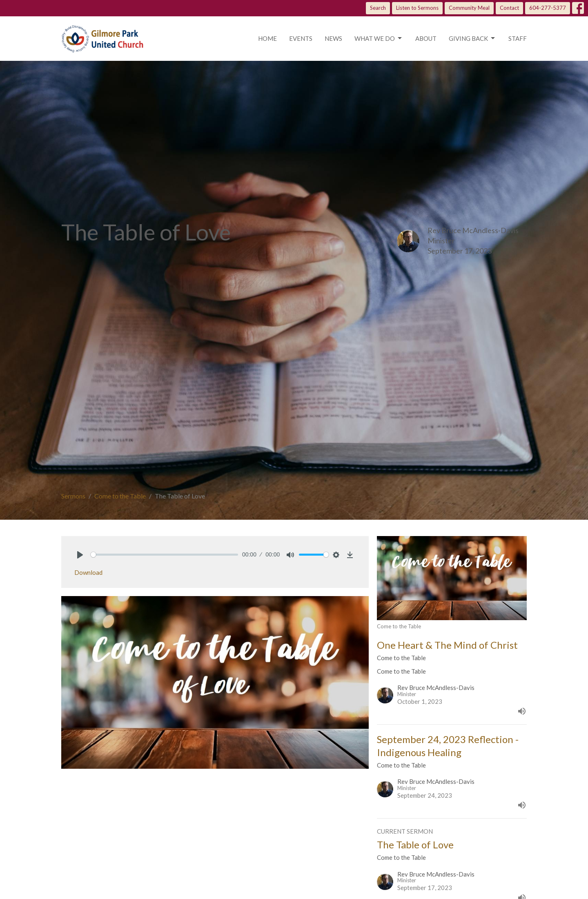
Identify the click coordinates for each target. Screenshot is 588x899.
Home (267, 38)
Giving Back (472, 38)
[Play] (80, 555)
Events (301, 38)
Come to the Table (120, 496)
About (426, 38)
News (333, 38)
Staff (518, 38)
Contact (509, 8)
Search (378, 8)
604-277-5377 (548, 8)
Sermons (73, 496)
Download (88, 572)
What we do (379, 38)
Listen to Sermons (417, 8)
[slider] (164, 555)
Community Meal (469, 8)
